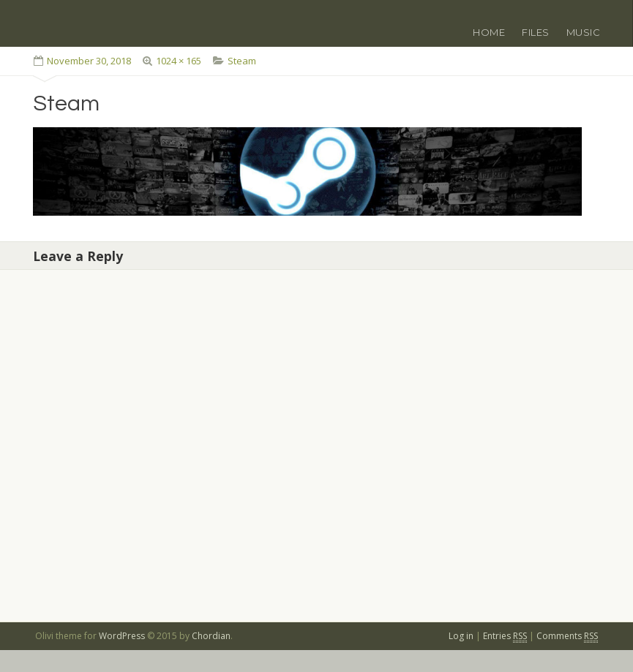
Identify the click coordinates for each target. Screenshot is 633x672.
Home (489, 32)
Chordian (211, 636)
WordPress (122, 636)
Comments (567, 636)
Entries (505, 636)
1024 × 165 (179, 61)
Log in (461, 636)
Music (584, 32)
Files (536, 32)
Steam (242, 61)
